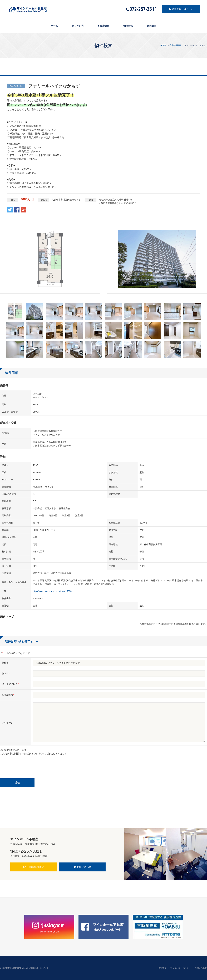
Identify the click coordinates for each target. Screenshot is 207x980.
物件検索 (128, 26)
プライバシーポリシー (181, 968)
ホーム (54, 26)
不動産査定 (103, 26)
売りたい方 (78, 26)
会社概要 (152, 26)
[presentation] (26, 765)
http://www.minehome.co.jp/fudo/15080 (52, 591)
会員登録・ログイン (181, 9)
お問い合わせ (82, 867)
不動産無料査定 (34, 867)
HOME (163, 45)
